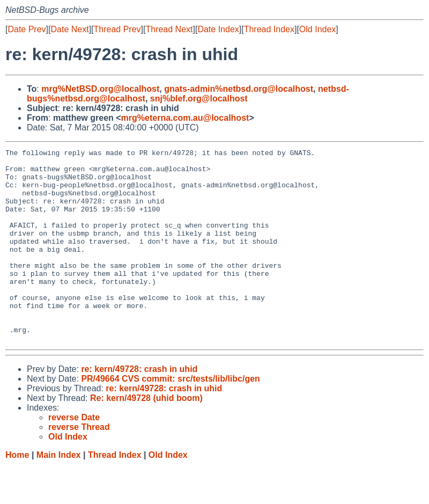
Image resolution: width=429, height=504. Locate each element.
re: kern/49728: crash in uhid (139, 408)
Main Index (59, 494)
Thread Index (269, 29)
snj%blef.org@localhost (199, 98)
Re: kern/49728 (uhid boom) (146, 437)
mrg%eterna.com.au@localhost (185, 118)
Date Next (69, 29)
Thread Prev (117, 29)
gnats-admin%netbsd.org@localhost (239, 89)
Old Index (317, 29)
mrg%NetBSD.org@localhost (100, 89)
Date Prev (27, 29)
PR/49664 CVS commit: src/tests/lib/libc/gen (170, 417)
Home (17, 494)
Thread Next (169, 29)
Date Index (218, 29)
